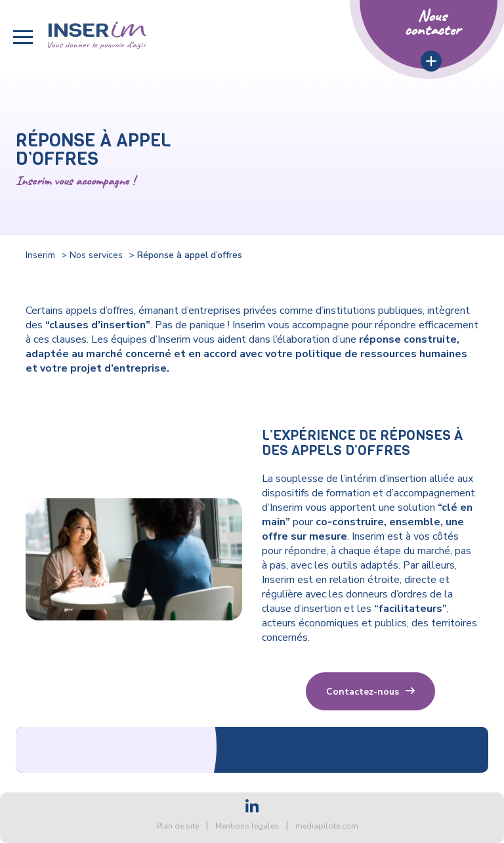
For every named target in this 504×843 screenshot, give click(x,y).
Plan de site (178, 826)
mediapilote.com (327, 826)
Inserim (40, 255)
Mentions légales (247, 826)
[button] (23, 37)
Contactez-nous (363, 692)
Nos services (96, 255)
